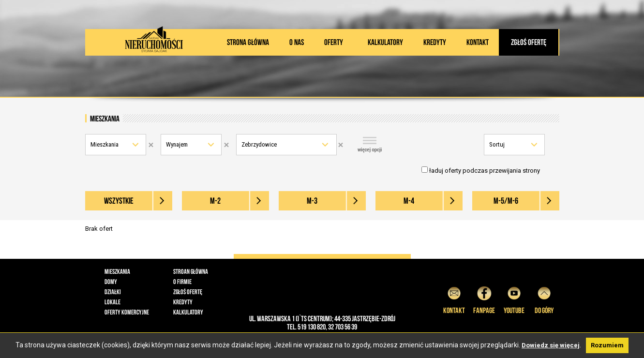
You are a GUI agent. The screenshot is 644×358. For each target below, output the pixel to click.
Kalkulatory (385, 42)
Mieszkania (105, 144)
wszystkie (119, 201)
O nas (297, 42)
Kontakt (478, 42)
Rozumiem (607, 345)
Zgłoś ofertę (529, 42)
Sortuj (497, 144)
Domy (111, 282)
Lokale (112, 302)
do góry (544, 299)
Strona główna (248, 42)
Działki (113, 292)
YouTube (514, 299)
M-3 (312, 201)
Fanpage (484, 299)
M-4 (409, 201)
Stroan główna (191, 271)
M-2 (215, 201)
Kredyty (435, 42)
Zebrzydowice (259, 144)
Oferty (334, 42)
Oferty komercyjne (127, 312)
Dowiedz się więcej (551, 345)
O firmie (182, 282)
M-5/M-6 (506, 201)
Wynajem (177, 144)
